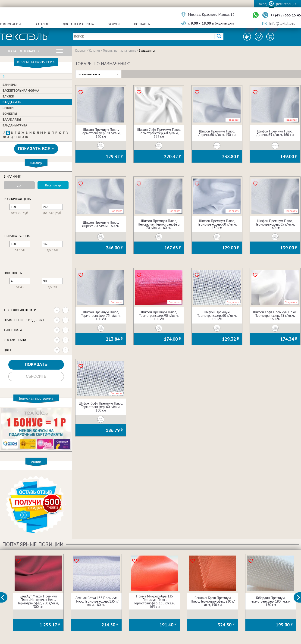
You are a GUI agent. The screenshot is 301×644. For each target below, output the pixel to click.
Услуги (114, 24)
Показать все (36, 149)
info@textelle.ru (282, 23)
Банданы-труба (15, 125)
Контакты (142, 24)
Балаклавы (12, 119)
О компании (10, 24)
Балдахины (12, 102)
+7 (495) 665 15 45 (286, 15)
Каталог (42, 24)
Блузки (8, 96)
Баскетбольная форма (21, 91)
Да (19, 185)
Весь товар (53, 185)
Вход (263, 4)
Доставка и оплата (78, 24)
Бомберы (10, 114)
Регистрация (286, 4)
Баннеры (9, 85)
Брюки (8, 108)
